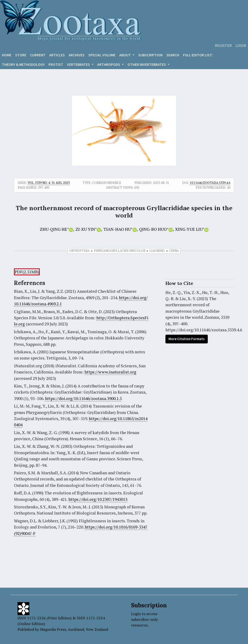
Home (7, 55)
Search (173, 55)
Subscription (150, 55)
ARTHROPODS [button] (109, 64)
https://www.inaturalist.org (110, 372)
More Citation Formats (187, 339)
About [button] (125, 55)
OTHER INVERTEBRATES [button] (147, 64)
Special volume (102, 55)
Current (38, 55)
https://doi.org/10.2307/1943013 (98, 499)
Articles (57, 55)
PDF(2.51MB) (27, 272)
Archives (77, 55)
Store (21, 55)
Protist (56, 64)
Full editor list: (198, 55)
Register (223, 45)
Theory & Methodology (23, 64)
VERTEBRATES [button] (79, 64)
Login (241, 45)
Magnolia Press (53, 629)
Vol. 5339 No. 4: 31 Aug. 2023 (49, 183)
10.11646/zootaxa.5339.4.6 (210, 183)
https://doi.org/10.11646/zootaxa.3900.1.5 (83, 398)
